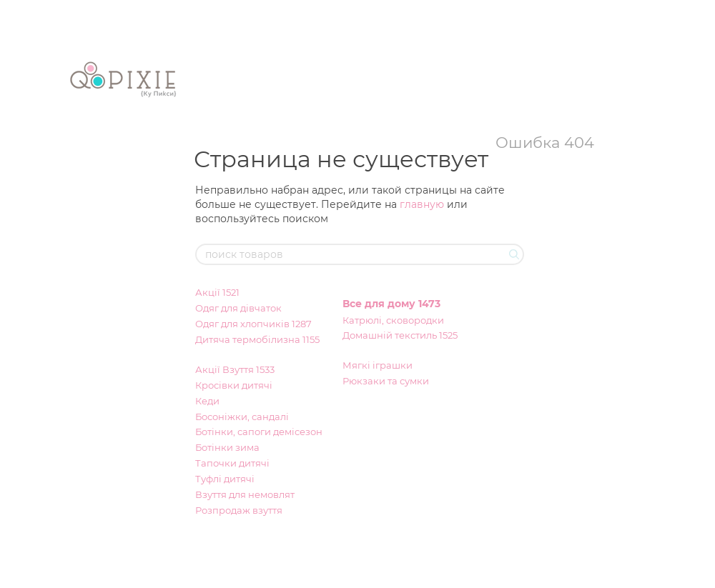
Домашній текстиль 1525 (400, 335)
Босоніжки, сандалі (242, 417)
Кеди (207, 401)
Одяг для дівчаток (238, 308)
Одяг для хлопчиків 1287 (253, 324)
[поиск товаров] (513, 254)
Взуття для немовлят (245, 494)
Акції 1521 (217, 292)
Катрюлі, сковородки (393, 320)
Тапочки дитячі (232, 463)
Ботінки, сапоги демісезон (259, 432)
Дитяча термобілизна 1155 (257, 339)
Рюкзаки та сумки (386, 381)
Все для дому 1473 (391, 304)
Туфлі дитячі (225, 479)
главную (422, 204)
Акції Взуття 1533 (235, 369)
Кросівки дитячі (234, 385)
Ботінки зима (227, 447)
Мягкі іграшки (378, 365)
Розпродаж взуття (239, 510)
